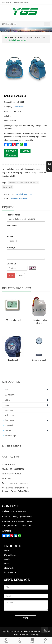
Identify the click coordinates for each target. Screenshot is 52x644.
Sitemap (35, 634)
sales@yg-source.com (19, 483)
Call (20, 640)
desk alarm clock (39, 360)
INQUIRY (11, 151)
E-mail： (11, 237)
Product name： (14, 215)
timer (7, 405)
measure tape (11, 436)
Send (11, 276)
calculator (9, 410)
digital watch (13, 360)
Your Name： (13, 226)
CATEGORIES (9, 24)
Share (7, 640)
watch (7, 400)
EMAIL (25, 151)
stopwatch (9, 425)
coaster (8, 430)
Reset (20, 276)
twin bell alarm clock (29, 182)
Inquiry (33, 640)
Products (22, 37)
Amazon (11, 155)
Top (45, 640)
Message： (12, 247)
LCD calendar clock (13, 320)
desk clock (42, 37)
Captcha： (12, 264)
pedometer (9, 415)
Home (11, 37)
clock (31, 37)
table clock (8, 187)
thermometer (10, 420)
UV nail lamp (10, 395)
